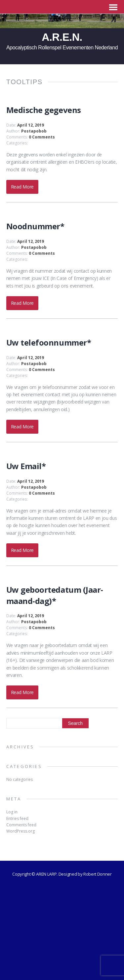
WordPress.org (21, 831)
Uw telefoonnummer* (49, 342)
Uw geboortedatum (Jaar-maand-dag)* (55, 595)
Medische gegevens (44, 110)
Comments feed (21, 825)
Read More (22, 187)
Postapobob (34, 131)
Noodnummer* (35, 226)
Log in (12, 812)
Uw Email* (26, 466)
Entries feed (17, 818)
